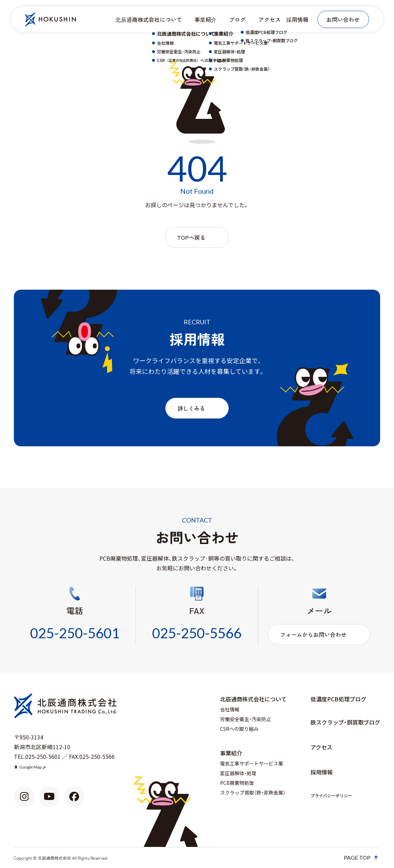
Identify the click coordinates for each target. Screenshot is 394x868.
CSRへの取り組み (239, 729)
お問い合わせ (343, 19)
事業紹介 (205, 19)
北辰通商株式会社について (149, 19)
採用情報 (297, 19)
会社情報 (230, 709)
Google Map (30, 767)
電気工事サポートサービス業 (252, 763)
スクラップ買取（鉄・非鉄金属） (253, 792)
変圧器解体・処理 (238, 773)
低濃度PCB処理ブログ (338, 699)
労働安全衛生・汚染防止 (246, 719)
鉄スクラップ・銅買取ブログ (345, 722)
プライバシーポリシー (331, 795)
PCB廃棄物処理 (237, 783)
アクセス (270, 19)
